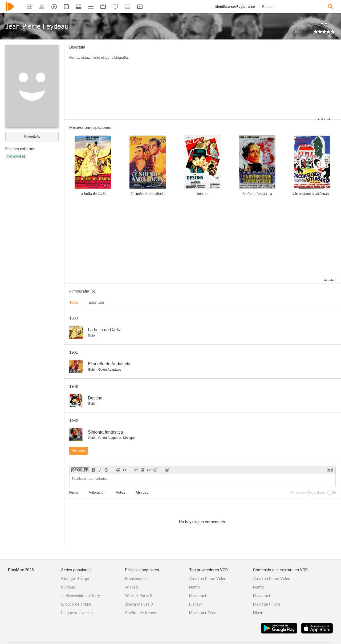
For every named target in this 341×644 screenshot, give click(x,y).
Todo (74, 302)
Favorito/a (32, 136)
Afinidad (142, 492)
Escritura (97, 302)
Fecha (74, 492)
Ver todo (79, 451)
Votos (121, 492)
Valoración (97, 492)
